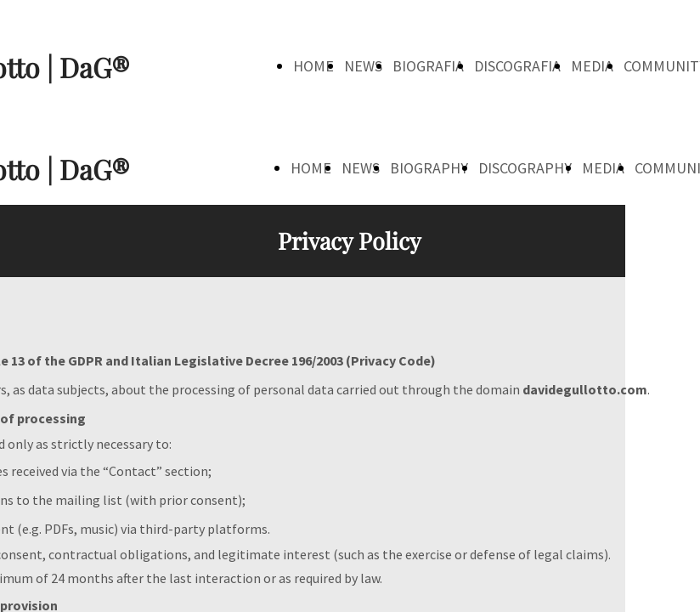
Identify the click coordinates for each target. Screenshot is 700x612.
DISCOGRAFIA (517, 66)
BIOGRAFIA (428, 66)
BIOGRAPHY (429, 168)
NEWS (363, 66)
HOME (313, 66)
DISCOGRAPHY (525, 168)
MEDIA (592, 66)
